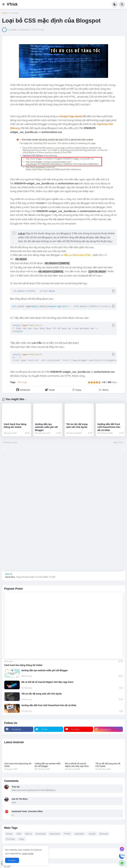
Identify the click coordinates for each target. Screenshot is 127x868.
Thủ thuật (14, 13)
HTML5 (67, 834)
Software (104, 834)
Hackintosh (55, 834)
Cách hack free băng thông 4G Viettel (15, 426)
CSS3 (19, 834)
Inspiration (79, 834)
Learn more (28, 853)
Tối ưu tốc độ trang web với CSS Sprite (77, 426)
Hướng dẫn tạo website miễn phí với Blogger (46, 427)
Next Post (118, 442)
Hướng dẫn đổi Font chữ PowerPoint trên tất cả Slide (109, 427)
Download (41, 834)
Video (21, 839)
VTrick (12, 4)
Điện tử (28, 834)
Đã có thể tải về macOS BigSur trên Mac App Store (48, 682)
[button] (4, 4)
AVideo (9, 834)
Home (5, 13)
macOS (92, 834)
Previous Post (11, 442)
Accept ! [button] (12, 860)
